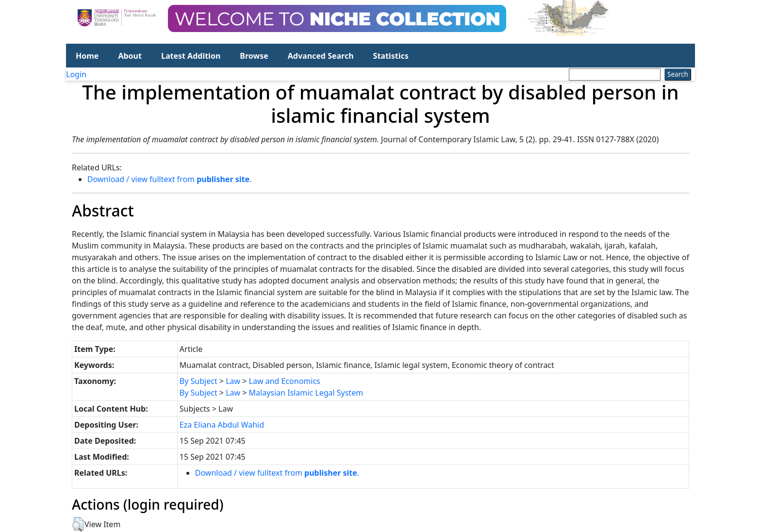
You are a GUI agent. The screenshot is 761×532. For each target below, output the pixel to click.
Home (87, 56)
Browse (254, 56)
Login (76, 74)
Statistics (391, 56)
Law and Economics (285, 381)
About (130, 56)
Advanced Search (321, 56)
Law (233, 381)
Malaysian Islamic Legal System (306, 393)
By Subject (199, 381)
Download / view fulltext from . (169, 179)
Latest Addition (191, 56)
